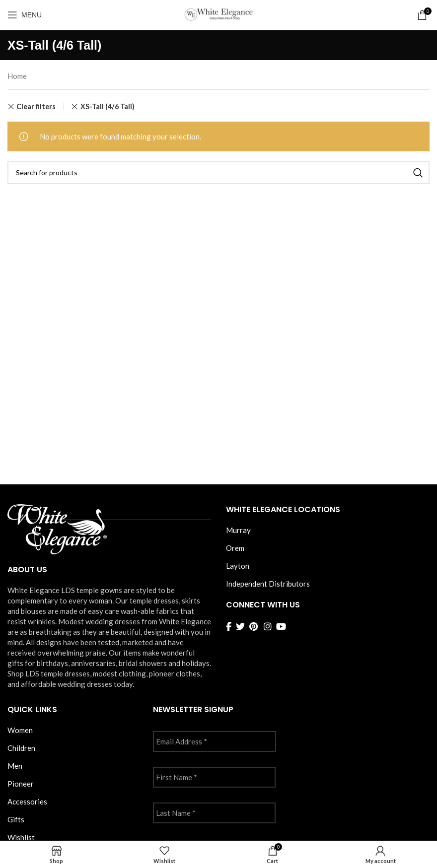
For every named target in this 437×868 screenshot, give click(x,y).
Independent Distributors (268, 584)
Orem (235, 548)
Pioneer (21, 784)
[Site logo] (218, 14)
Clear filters (36, 107)
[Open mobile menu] (25, 15)
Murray (238, 530)
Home (17, 76)
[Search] (218, 173)
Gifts (16, 819)
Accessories (27, 801)
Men (15, 766)
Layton (238, 566)
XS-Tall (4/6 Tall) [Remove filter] (108, 106)
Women (20, 730)
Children (21, 748)
